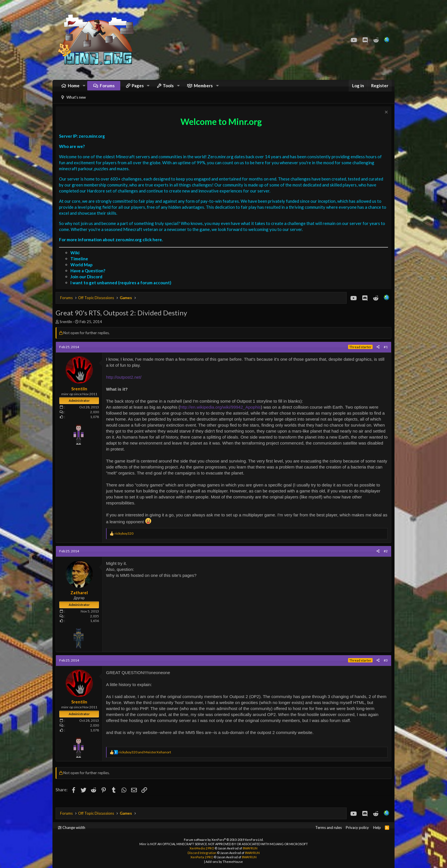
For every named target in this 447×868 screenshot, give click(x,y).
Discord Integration (202, 853)
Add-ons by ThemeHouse (224, 862)
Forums (107, 88)
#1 (384, 354)
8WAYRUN (250, 848)
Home (74, 88)
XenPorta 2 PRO (202, 857)
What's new (76, 103)
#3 (384, 667)
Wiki (76, 260)
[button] (84, 89)
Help (377, 828)
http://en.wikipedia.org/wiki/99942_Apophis (222, 414)
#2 (384, 558)
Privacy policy (357, 828)
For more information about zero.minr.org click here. (112, 247)
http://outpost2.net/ (125, 384)
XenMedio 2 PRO (202, 848)
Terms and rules (329, 828)
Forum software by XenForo (224, 840)
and (146, 759)
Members (203, 88)
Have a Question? (89, 278)
